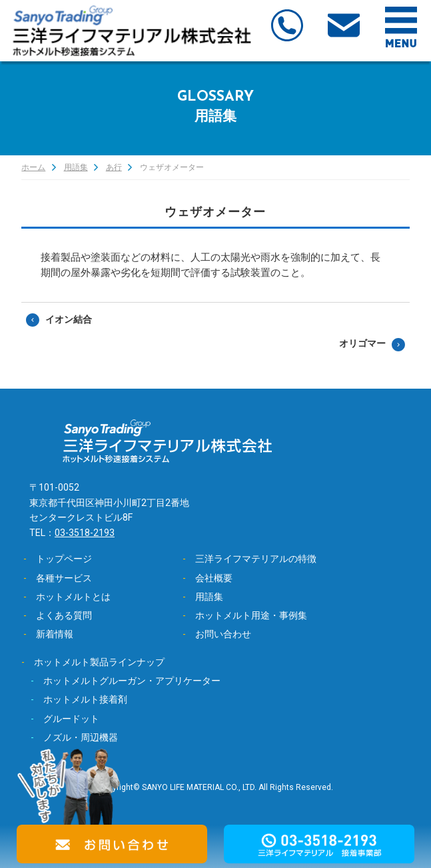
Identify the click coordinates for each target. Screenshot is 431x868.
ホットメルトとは (73, 597)
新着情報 (55, 634)
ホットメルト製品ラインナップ (99, 662)
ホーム (33, 167)
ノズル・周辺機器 (81, 737)
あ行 (114, 167)
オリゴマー (362, 343)
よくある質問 (64, 615)
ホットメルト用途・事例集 (251, 615)
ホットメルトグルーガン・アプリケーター (132, 681)
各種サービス (64, 578)
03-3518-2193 (85, 533)
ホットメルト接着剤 (85, 699)
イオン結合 (69, 319)
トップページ (64, 559)
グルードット (71, 719)
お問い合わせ (223, 634)
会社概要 (214, 578)
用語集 (76, 167)
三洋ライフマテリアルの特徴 (256, 559)
